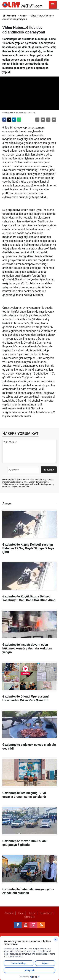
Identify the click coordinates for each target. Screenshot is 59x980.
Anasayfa (9, 16)
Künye (21, 913)
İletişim (32, 913)
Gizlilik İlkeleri (46, 913)
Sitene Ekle (29, 917)
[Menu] (53, 5)
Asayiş (23, 16)
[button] (43, 120)
